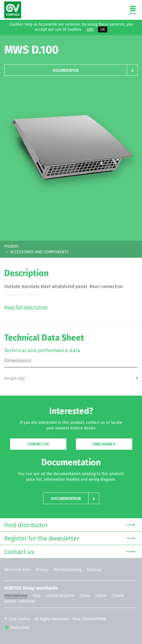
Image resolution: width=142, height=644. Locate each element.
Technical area (17, 570)
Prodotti (11, 246)
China (85, 596)
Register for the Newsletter (70, 538)
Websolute (17, 628)
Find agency (104, 444)
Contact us (38, 444)
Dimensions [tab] (18, 361)
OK (103, 29)
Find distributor (70, 525)
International (16, 596)
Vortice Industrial (20, 601)
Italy (37, 596)
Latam (101, 596)
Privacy (42, 570)
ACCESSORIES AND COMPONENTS (39, 252)
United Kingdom (60, 596)
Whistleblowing (68, 570)
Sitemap (94, 570)
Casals (118, 596)
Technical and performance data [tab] (42, 350)
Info (90, 30)
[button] (71, 70)
